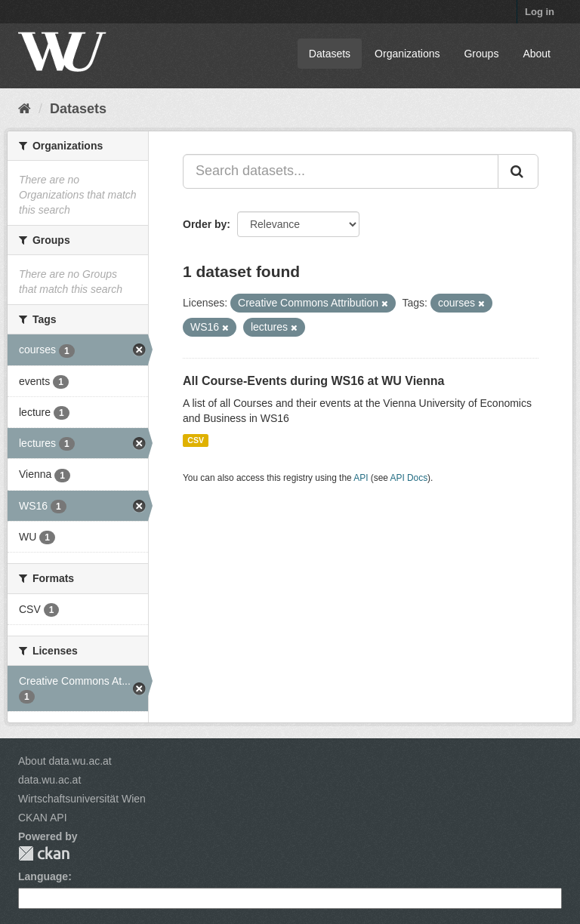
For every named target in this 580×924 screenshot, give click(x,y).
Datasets (330, 54)
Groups (481, 54)
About (537, 54)
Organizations (407, 54)
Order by (205, 224)
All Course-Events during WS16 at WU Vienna (313, 381)
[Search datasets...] (341, 171)
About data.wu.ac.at (65, 761)
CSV (196, 440)
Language (43, 876)
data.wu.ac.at (49, 780)
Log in (540, 12)
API (361, 478)
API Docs (409, 478)
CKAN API (43, 818)
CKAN (44, 853)
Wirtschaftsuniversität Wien (82, 799)
